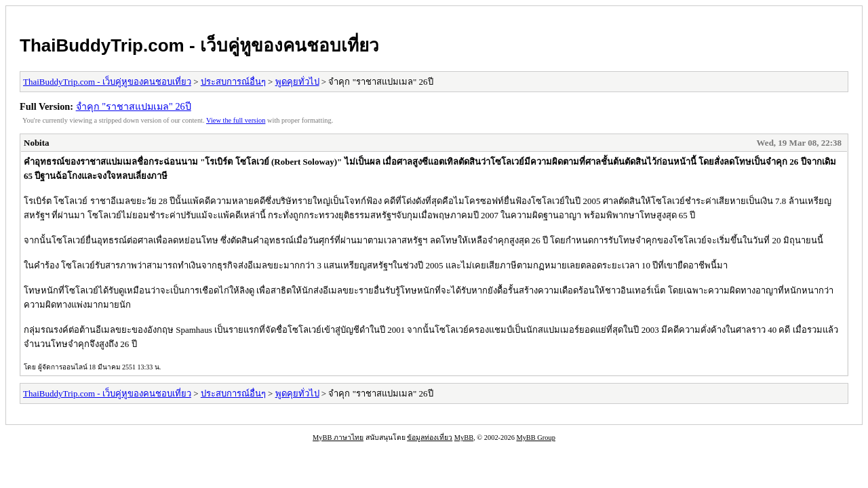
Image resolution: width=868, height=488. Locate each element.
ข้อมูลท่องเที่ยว (430, 438)
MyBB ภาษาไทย (338, 438)
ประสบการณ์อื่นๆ (233, 82)
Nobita (37, 143)
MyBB (464, 438)
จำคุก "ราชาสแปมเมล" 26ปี (134, 106)
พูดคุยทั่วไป (297, 82)
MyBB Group (535, 438)
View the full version (236, 120)
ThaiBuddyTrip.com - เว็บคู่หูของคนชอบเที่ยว (199, 45)
